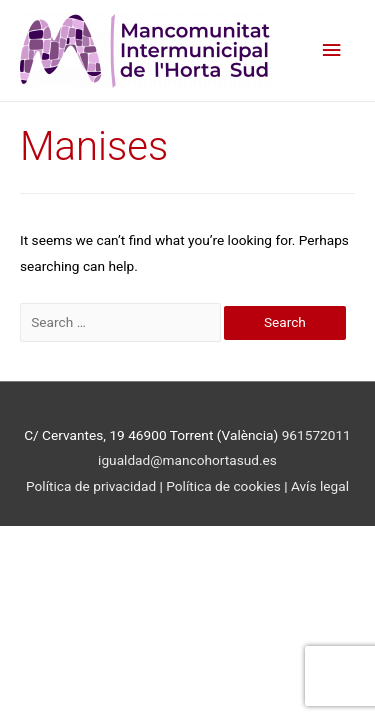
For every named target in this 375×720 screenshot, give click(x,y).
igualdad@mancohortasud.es (187, 460)
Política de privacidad (91, 486)
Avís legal (320, 486)
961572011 (316, 435)
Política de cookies (225, 486)
